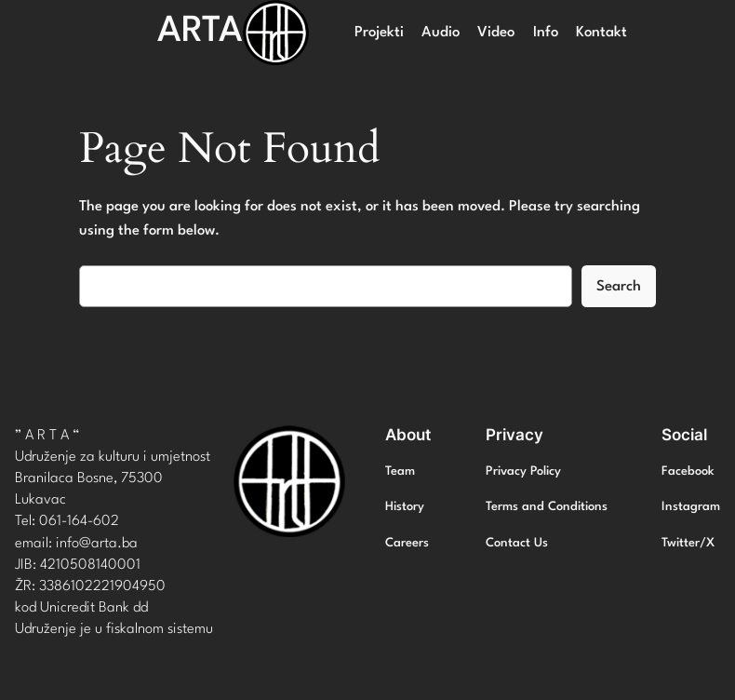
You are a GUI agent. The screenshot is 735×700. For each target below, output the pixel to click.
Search (619, 287)
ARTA (200, 32)
